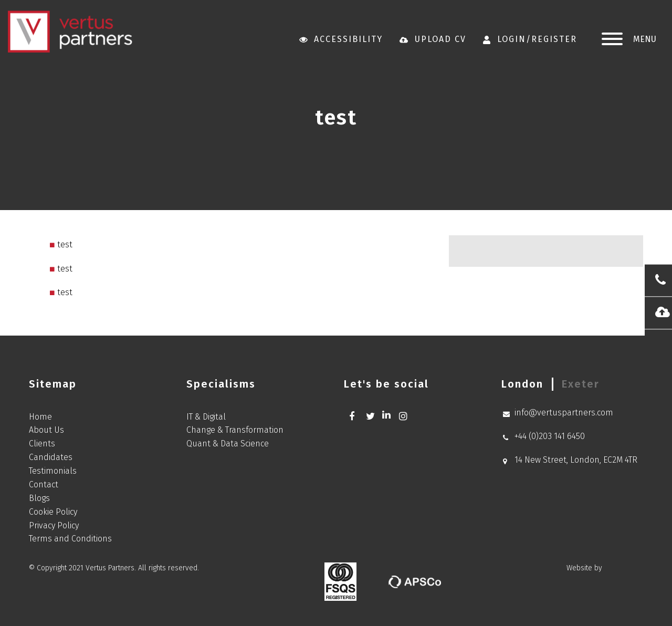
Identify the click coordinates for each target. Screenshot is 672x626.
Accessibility (341, 39)
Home (40, 417)
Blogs (39, 498)
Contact (44, 484)
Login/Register (530, 39)
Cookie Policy (53, 512)
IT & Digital (206, 417)
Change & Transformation (235, 430)
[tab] (522, 384)
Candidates (51, 457)
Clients (42, 444)
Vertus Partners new (70, 32)
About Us (46, 430)
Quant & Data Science (228, 444)
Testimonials (53, 471)
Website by (605, 568)
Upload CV (433, 39)
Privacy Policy (54, 525)
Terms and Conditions (70, 539)
